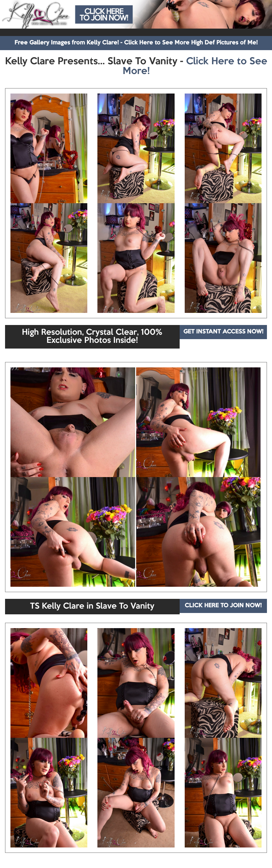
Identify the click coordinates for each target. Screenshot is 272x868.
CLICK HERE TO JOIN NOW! (223, 606)
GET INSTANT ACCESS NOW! (223, 332)
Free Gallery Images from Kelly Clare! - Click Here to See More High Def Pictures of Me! (136, 43)
